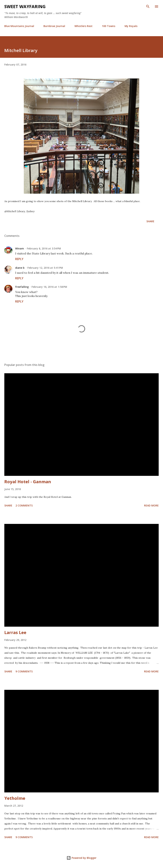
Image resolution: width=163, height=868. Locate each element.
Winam (20, 248)
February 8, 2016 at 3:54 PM (44, 248)
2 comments (24, 505)
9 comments (24, 671)
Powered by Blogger (81, 858)
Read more (151, 505)
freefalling (22, 287)
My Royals (131, 26)
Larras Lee (15, 632)
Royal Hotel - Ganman (28, 482)
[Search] (148, 6)
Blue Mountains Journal (19, 26)
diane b (20, 268)
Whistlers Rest (83, 26)
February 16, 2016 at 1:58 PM (49, 287)
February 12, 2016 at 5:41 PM (45, 268)
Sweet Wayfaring (25, 6)
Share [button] (150, 221)
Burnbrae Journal (54, 26)
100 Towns (109, 26)
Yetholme (15, 798)
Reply (19, 259)
